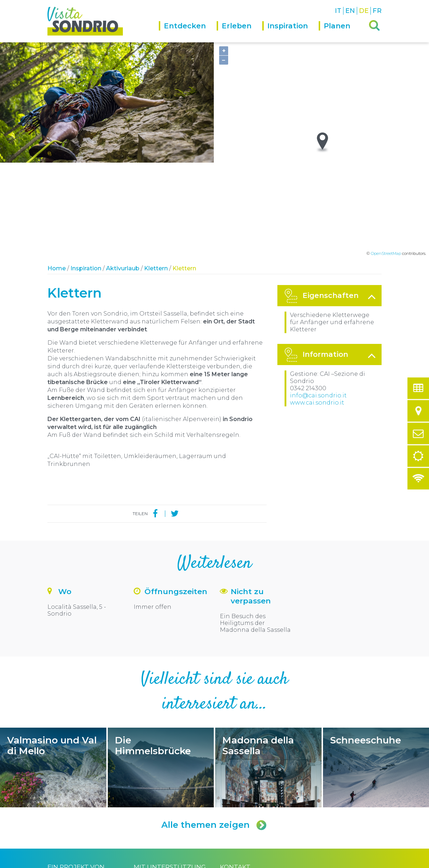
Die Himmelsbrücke (161, 674)
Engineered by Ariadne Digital (350, 862)
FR (377, 11)
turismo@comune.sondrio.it (260, 817)
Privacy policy (132, 862)
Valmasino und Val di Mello (53, 674)
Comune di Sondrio (95, 862)
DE (364, 11)
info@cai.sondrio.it (318, 302)
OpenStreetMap (386, 160)
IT (338, 11)
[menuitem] (188, 32)
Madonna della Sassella (268, 674)
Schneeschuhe (376, 674)
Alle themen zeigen (214, 732)
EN (350, 11)
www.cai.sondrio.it (317, 309)
